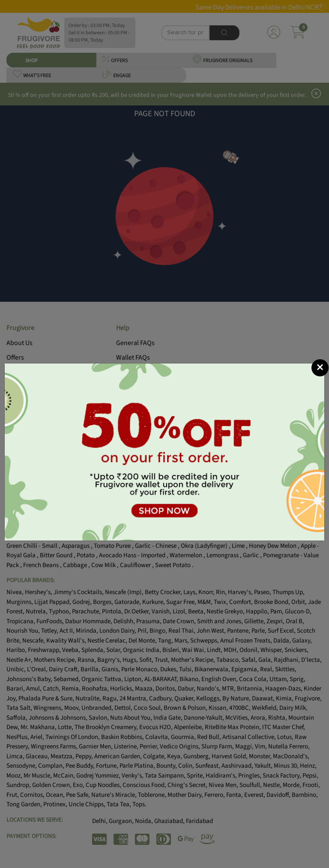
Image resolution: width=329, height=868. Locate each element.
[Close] (320, 368)
